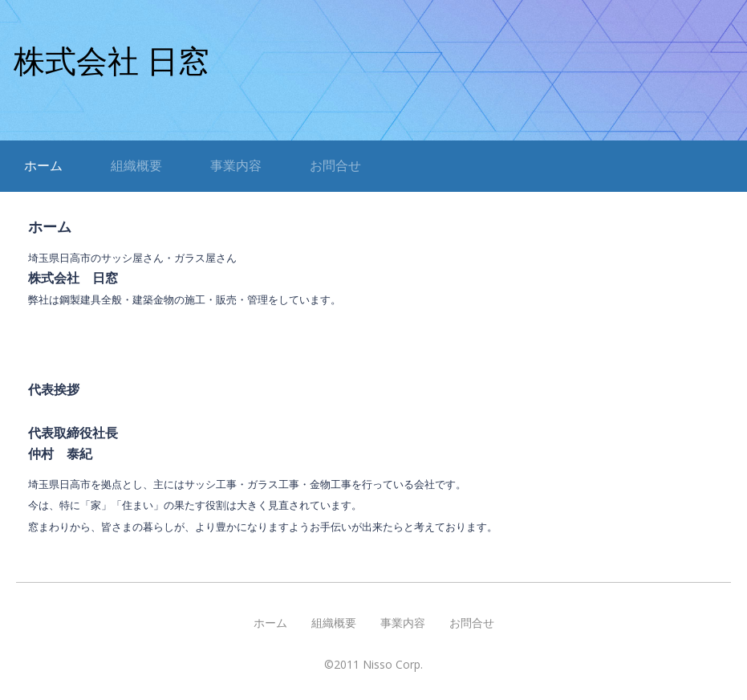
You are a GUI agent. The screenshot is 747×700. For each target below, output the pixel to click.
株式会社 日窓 (112, 61)
